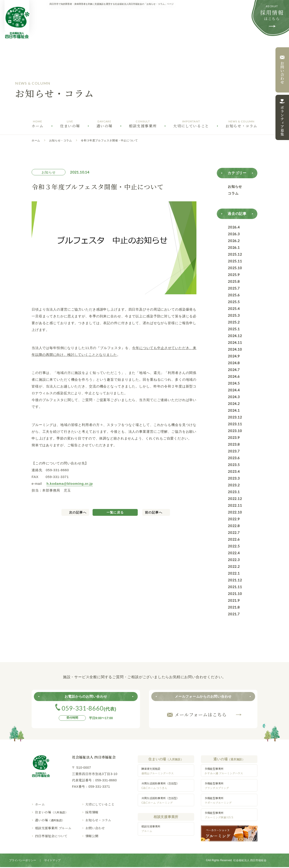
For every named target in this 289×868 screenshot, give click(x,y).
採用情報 (92, 812)
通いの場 (50, 820)
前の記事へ (154, 512)
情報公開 (92, 836)
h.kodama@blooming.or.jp (70, 484)
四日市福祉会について (51, 836)
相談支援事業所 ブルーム (53, 828)
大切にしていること (100, 804)
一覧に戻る (115, 512)
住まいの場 (51, 812)
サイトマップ (52, 861)
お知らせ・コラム (61, 140)
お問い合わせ (95, 828)
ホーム (36, 140)
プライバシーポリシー (23, 861)
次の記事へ (78, 512)
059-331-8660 (106, 780)
